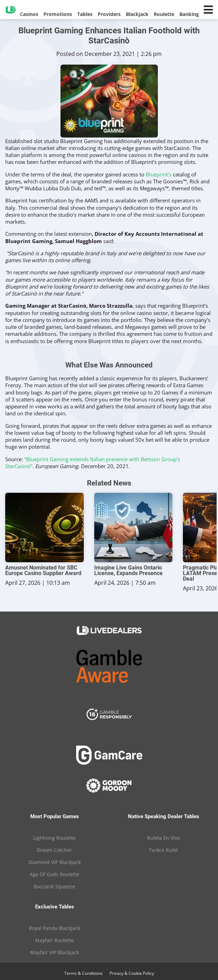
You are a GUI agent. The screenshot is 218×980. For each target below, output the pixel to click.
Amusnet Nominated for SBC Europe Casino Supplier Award (43, 571)
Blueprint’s (159, 174)
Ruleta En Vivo (164, 838)
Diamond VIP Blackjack (55, 862)
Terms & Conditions (83, 973)
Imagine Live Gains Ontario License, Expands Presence (128, 571)
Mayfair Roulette (54, 940)
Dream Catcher (54, 850)
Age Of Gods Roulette (54, 874)
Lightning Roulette (54, 838)
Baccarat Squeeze (54, 886)
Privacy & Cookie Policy (132, 973)
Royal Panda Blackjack (54, 928)
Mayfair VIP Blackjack (55, 952)
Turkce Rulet (163, 850)
